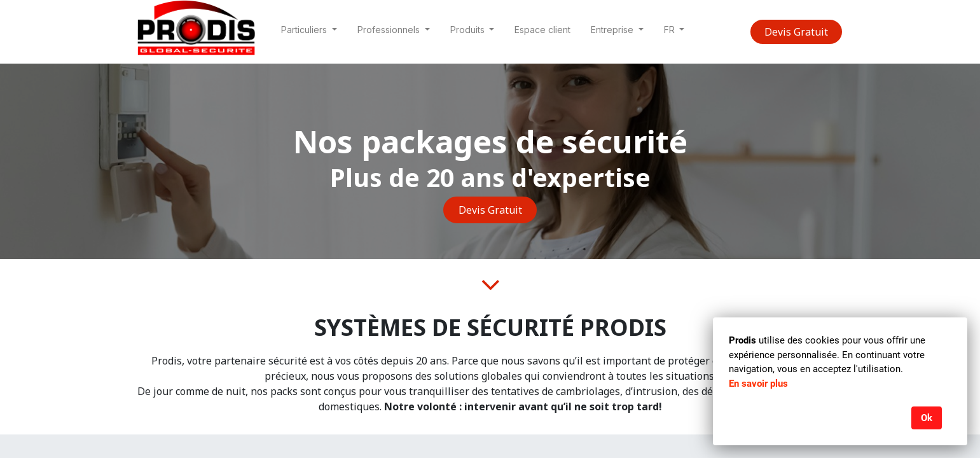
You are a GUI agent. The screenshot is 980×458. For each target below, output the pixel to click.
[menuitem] (542, 32)
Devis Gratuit (796, 32)
